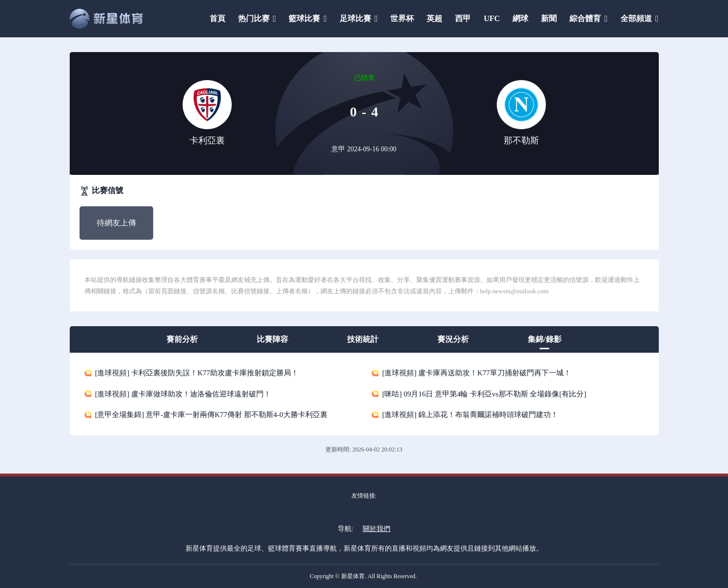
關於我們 (377, 529)
